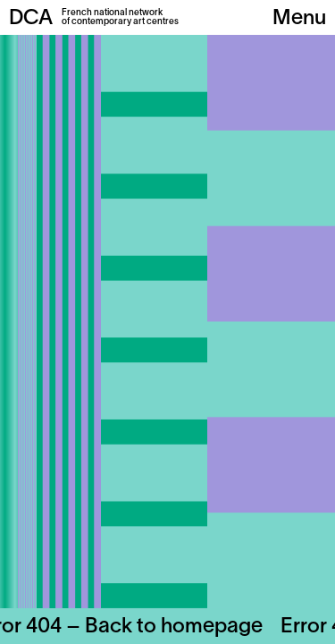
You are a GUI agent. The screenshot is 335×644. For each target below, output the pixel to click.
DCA (31, 19)
